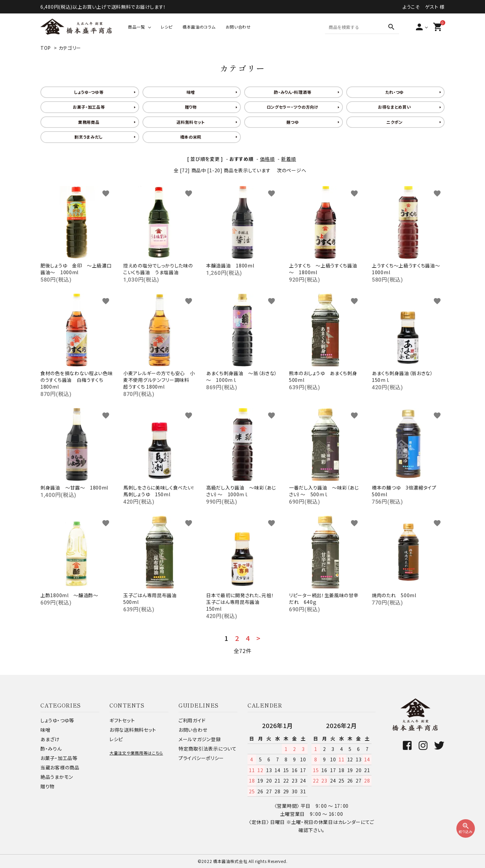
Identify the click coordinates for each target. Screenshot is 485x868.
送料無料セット (191, 122)
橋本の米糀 (191, 137)
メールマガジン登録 (200, 739)
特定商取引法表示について (207, 749)
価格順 (267, 159)
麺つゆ (293, 122)
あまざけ (50, 739)
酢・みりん (51, 749)
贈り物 (191, 107)
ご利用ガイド (192, 720)
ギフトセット (122, 720)
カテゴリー (70, 48)
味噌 (191, 92)
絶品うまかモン (57, 777)
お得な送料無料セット (133, 730)
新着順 (289, 159)
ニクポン (395, 122)
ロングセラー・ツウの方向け (293, 107)
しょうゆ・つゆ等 (89, 92)
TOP (46, 48)
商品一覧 (137, 27)
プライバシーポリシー (201, 758)
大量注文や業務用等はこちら (136, 753)
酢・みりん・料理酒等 (293, 92)
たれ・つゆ (395, 92)
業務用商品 (89, 122)
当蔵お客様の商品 (60, 767)
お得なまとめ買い (395, 107)
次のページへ (292, 170)
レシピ (167, 27)
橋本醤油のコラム (199, 27)
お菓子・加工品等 (89, 107)
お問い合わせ (238, 27)
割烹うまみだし (89, 137)
